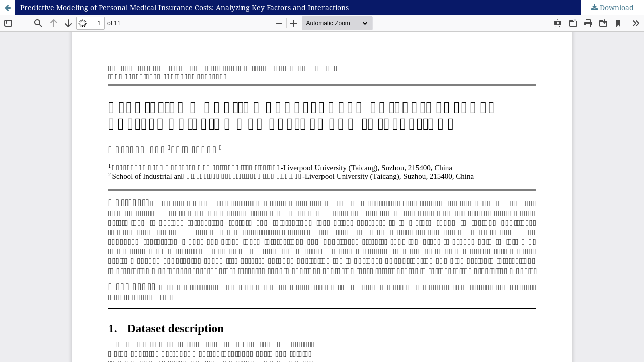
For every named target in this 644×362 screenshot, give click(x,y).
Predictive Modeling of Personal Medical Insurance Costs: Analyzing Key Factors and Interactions (184, 7)
